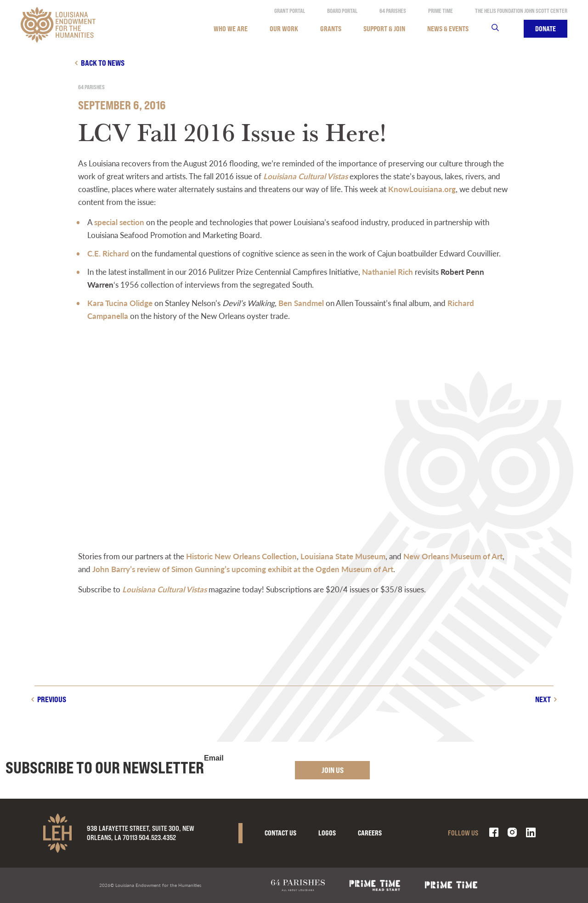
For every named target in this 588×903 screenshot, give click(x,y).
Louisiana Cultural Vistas (305, 176)
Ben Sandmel (301, 303)
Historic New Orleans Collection (241, 556)
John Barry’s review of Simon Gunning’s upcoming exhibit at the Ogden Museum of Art (243, 569)
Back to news (103, 63)
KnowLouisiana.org (422, 189)
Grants (331, 29)
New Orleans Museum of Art (453, 556)
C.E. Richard (108, 253)
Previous (52, 699)
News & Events (448, 29)
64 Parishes (393, 11)
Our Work (284, 29)
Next (543, 699)
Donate (546, 29)
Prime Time (441, 11)
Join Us (333, 770)
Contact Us (280, 833)
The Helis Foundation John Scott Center (521, 11)
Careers (370, 833)
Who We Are (231, 29)
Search (501, 29)
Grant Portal (290, 11)
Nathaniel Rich (387, 272)
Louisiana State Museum (343, 556)
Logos (327, 833)
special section (119, 222)
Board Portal (342, 11)
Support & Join (384, 29)
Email (214, 758)
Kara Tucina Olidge (120, 303)
